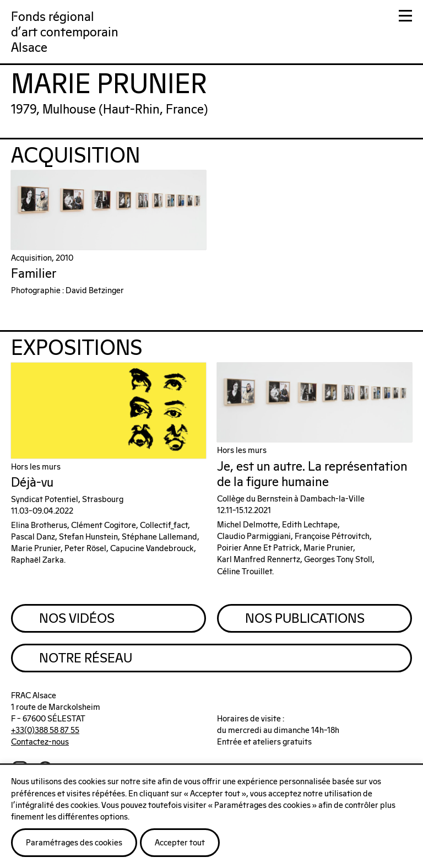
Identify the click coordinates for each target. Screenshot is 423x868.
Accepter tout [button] (180, 843)
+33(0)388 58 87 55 (45, 730)
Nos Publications (305, 619)
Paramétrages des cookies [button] (74, 843)
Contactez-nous (40, 742)
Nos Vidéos (77, 619)
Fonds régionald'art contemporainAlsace (65, 33)
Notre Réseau (86, 659)
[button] (405, 18)
